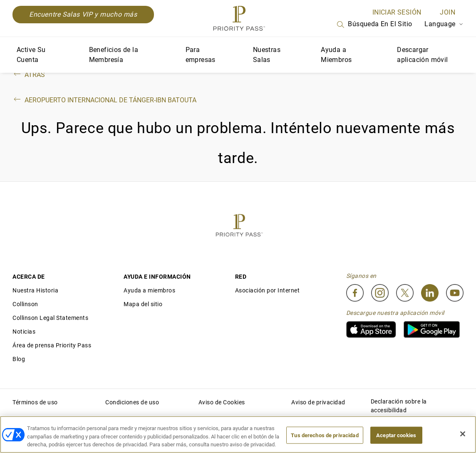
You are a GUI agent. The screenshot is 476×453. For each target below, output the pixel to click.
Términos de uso (35, 402)
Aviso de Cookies (222, 402)
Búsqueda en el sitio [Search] (374, 25)
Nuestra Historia (35, 290)
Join (447, 12)
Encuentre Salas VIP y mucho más (83, 14)
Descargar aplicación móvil (422, 55)
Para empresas (201, 55)
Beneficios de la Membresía (114, 55)
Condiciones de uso (132, 402)
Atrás (29, 75)
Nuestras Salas (267, 55)
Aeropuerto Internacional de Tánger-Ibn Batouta (104, 100)
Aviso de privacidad (318, 402)
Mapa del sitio (143, 304)
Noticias (24, 332)
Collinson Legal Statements (50, 318)
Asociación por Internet (268, 290)
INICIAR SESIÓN (397, 12)
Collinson (25, 304)
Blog (19, 359)
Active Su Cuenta (31, 55)
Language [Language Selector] (444, 24)
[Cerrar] (463, 434)
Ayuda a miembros (149, 290)
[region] (238, 434)
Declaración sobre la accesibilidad (399, 406)
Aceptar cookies (396, 435)
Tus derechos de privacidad (325, 435)
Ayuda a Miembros (336, 55)
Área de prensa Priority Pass (52, 345)
